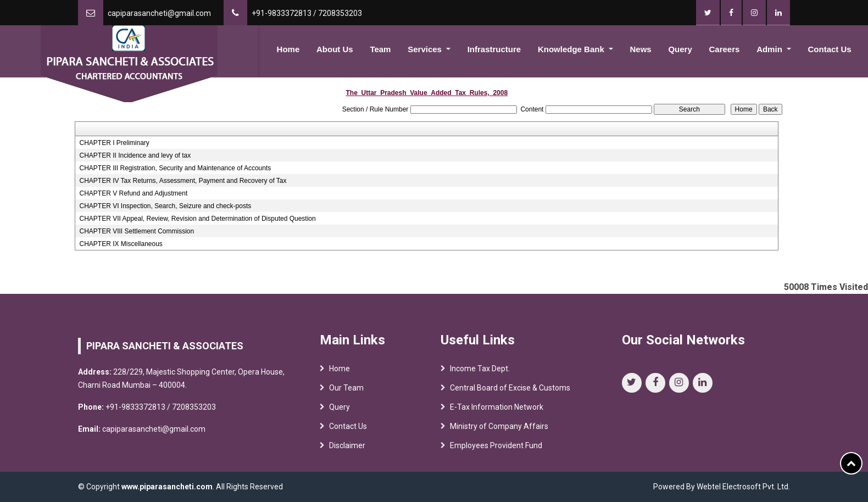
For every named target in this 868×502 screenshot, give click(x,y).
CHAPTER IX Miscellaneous (121, 244)
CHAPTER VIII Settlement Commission (137, 231)
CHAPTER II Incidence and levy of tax (135, 155)
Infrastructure (494, 49)
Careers (725, 49)
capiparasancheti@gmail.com (159, 13)
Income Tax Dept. (480, 371)
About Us (335, 49)
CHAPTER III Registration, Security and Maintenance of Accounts (175, 168)
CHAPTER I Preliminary (114, 143)
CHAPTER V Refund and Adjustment (133, 193)
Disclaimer (347, 448)
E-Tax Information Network (497, 410)
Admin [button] (770, 49)
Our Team (346, 391)
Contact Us (830, 49)
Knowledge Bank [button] (572, 49)
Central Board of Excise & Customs (510, 391)
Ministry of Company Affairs (499, 429)
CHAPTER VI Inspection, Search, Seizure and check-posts (165, 206)
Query (680, 49)
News (640, 49)
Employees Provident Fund (496, 448)
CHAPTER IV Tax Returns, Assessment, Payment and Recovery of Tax (183, 181)
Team (380, 49)
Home (288, 49)
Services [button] (426, 49)
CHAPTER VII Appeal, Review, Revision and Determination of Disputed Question (197, 219)
